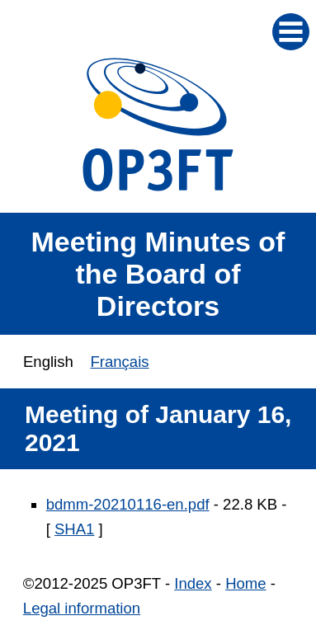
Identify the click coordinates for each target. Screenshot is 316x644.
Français (119, 362)
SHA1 (74, 529)
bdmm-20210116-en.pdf (128, 504)
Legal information (82, 608)
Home (245, 583)
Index (193, 583)
